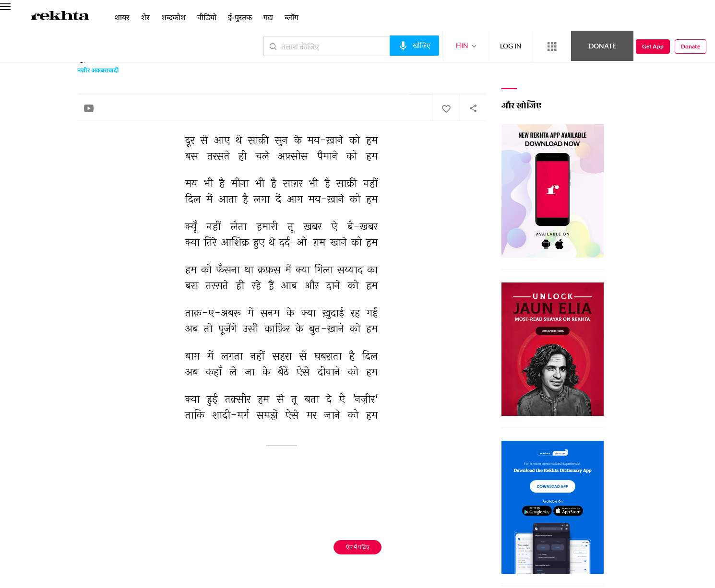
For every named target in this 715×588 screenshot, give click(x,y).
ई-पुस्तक (240, 17)
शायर (122, 17)
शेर (145, 17)
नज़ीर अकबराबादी (98, 71)
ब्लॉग (292, 17)
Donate (602, 46)
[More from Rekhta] (552, 47)
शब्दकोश (173, 17)
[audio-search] (414, 46)
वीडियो (207, 17)
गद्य (268, 17)
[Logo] (60, 17)
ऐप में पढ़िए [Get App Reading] (358, 547)
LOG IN (511, 46)
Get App (653, 46)
